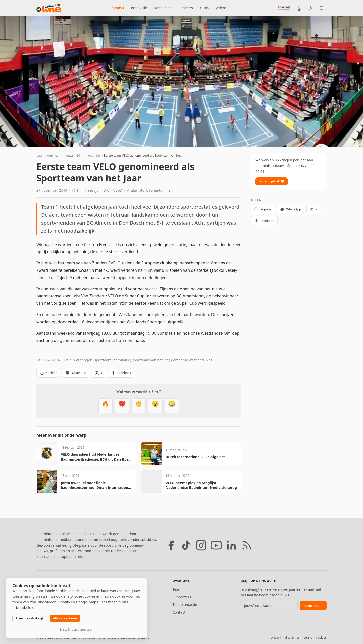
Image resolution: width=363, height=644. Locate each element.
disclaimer (292, 638)
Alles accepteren (65, 618)
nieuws (118, 8)
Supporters (182, 597)
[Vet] (105, 406)
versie (308, 638)
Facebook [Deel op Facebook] (121, 373)
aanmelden (313, 606)
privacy (276, 638)
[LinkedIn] (231, 545)
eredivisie (139, 8)
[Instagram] (201, 545)
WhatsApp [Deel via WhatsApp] (76, 373)
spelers (187, 8)
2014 (80, 156)
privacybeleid (23, 608)
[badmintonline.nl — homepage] (49, 8)
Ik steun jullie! (271, 181)
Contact (179, 612)
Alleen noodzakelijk (30, 618)
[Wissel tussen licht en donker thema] (311, 8)
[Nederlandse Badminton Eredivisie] (284, 8)
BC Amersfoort (190, 296)
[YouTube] (216, 545)
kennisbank (164, 8)
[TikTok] (186, 545)
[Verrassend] (155, 406)
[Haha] (172, 406)
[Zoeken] (322, 8)
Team (177, 589)
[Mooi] (122, 406)
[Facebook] (171, 545)
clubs (204, 8)
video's (222, 8)
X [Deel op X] (99, 373)
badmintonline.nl (48, 156)
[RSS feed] (247, 545)
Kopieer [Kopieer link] (48, 373)
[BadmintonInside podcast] (299, 8)
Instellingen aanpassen (77, 630)
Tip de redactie (185, 605)
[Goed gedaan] (139, 406)
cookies (321, 638)
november (94, 156)
